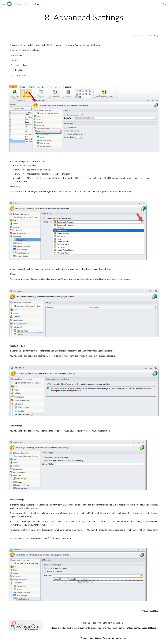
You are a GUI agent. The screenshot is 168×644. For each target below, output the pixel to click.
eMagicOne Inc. (151, 611)
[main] (84, 17)
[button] (3, 4)
